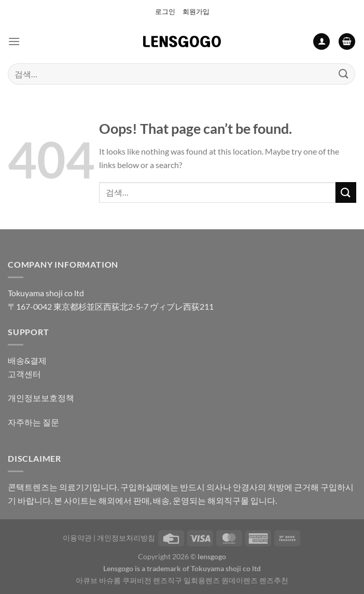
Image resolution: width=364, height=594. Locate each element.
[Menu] (14, 41)
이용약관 (77, 538)
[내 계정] (321, 42)
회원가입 (196, 11)
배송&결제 (27, 360)
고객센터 (24, 374)
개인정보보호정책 (41, 398)
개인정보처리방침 (126, 538)
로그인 (165, 11)
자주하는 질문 (33, 422)
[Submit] (344, 74)
